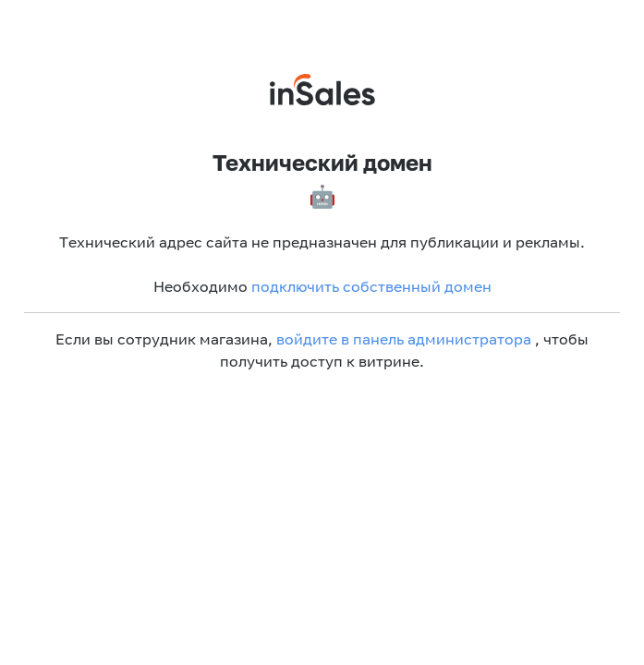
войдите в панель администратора (404, 339)
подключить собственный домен (371, 286)
